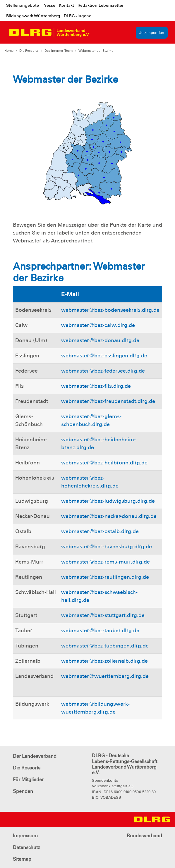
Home (9, 51)
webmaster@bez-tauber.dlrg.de (100, 631)
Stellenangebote (23, 5)
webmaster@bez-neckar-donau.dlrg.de (109, 516)
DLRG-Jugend (78, 16)
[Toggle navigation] (99, 32)
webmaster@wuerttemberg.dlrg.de (105, 676)
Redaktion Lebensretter (101, 5)
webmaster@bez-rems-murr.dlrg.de (105, 562)
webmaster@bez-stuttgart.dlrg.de (103, 615)
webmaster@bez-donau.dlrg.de (100, 340)
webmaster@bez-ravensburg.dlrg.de (107, 547)
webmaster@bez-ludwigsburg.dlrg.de (108, 501)
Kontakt (66, 5)
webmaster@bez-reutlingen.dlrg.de (105, 577)
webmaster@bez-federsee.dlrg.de (103, 371)
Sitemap (22, 859)
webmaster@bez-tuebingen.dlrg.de (105, 646)
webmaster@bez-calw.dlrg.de (98, 325)
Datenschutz (26, 847)
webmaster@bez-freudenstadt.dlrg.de (108, 401)
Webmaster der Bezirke (96, 51)
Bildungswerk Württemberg (33, 16)
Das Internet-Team (59, 51)
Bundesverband (144, 836)
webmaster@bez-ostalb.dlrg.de (100, 531)
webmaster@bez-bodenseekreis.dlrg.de (110, 310)
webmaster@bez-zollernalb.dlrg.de (104, 661)
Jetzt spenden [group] (152, 33)
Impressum (25, 836)
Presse (49, 5)
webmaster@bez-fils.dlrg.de (96, 386)
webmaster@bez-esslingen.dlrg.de (104, 356)
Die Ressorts (29, 51)
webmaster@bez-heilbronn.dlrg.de (104, 463)
